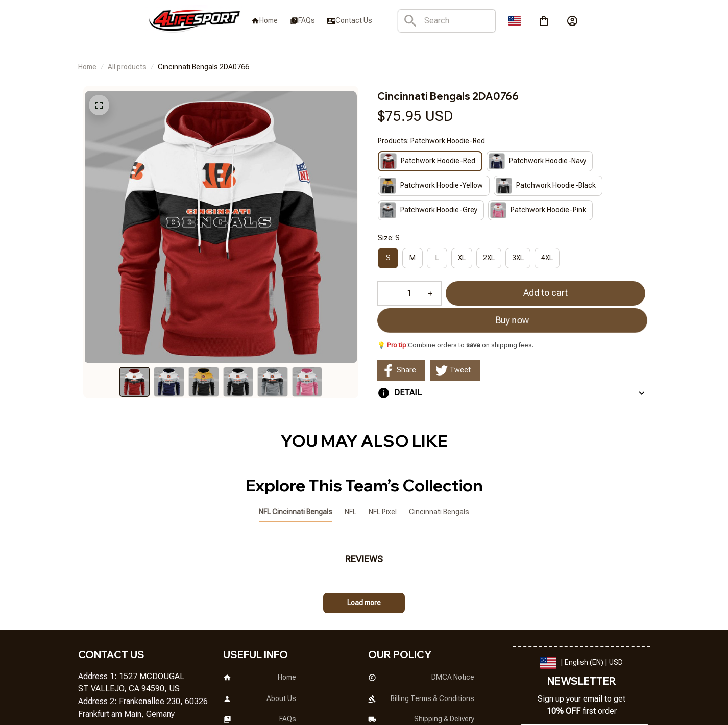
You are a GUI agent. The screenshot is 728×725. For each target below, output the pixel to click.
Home (87, 67)
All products (127, 67)
